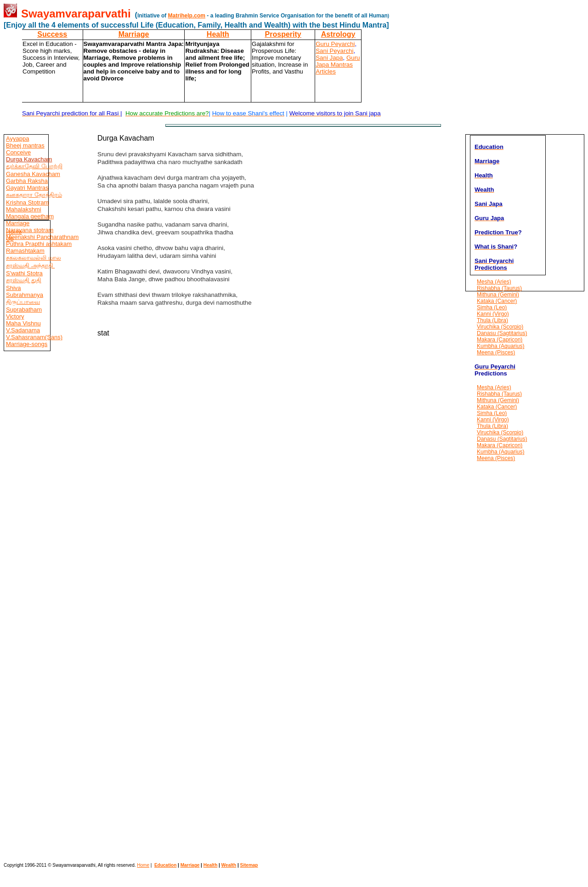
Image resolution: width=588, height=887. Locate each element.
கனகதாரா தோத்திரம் (34, 195)
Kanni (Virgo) (493, 314)
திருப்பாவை (23, 302)
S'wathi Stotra (24, 273)
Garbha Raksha (27, 181)
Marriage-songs (27, 344)
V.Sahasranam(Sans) (34, 337)
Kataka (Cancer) (497, 301)
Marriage (134, 34)
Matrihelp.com (187, 16)
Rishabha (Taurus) (499, 288)
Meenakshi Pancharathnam (42, 237)
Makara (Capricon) (500, 340)
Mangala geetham (30, 216)
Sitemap (249, 865)
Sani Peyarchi (334, 51)
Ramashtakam (25, 251)
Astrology (338, 34)
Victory (15, 316)
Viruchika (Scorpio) (500, 327)
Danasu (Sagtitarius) (502, 333)
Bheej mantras (25, 145)
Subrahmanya (25, 295)
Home (14, 232)
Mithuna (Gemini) (498, 295)
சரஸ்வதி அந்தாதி (30, 265)
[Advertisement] (31, 590)
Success (52, 34)
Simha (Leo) (492, 307)
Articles (326, 71)
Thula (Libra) (492, 320)
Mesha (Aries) (494, 282)
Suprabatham (24, 310)
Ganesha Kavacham (33, 174)
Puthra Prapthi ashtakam (39, 244)
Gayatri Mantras (27, 188)
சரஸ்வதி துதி (24, 280)
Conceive (18, 152)
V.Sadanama (23, 330)
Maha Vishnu (23, 323)
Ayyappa (17, 139)
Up (10, 239)
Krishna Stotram (27, 202)
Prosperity (283, 34)
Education (165, 865)
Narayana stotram (30, 230)
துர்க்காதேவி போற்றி (34, 166)
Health (218, 34)
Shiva (14, 288)
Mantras (341, 65)
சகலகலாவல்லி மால (34, 258)
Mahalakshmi (24, 209)
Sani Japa (329, 58)
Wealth (229, 865)
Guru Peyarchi (335, 44)
